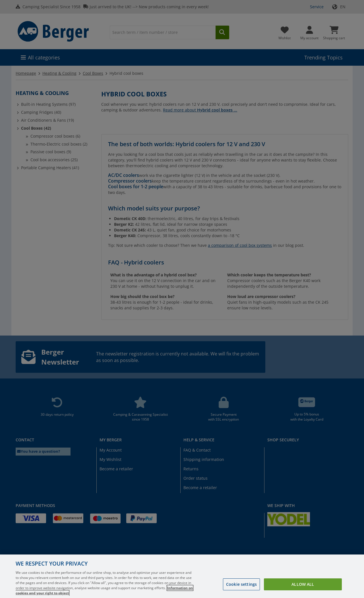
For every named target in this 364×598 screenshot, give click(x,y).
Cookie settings (241, 591)
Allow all (303, 591)
